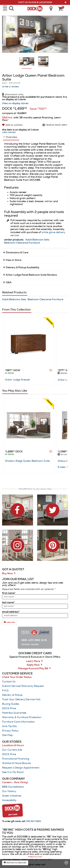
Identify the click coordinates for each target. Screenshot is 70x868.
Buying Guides (11, 704)
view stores (9, 132)
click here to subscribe (15, 863)
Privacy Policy (10, 731)
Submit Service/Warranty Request (23, 686)
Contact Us (9, 682)
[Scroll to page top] (35, 857)
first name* (9, 593)
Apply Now (33, 665)
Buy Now (7, 574)
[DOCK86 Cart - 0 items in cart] (60, 9)
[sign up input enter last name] (35, 606)
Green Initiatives (12, 796)
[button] (65, 2)
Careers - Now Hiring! (15, 782)
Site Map (7, 735)
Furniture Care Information (18, 722)
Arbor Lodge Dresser (18, 380)
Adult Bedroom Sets (37, 240)
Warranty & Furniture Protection (22, 717)
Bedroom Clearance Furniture (22, 243)
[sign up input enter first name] (35, 597)
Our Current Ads (12, 750)
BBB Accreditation (13, 787)
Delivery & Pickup (12, 695)
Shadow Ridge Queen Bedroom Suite (27, 461)
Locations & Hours (13, 745)
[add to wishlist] (13, 125)
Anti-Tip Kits (9, 726)
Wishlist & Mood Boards (16, 763)
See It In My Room (13, 772)
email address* (11, 612)
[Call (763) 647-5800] (33, 821)
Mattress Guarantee (14, 713)
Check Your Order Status (17, 677)
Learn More (33, 661)
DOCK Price (9, 708)
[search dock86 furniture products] (11, 9)
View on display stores (15, 103)
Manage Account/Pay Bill (33, 669)
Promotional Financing (16, 759)
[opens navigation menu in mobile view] (5, 8)
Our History (9, 791)
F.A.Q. (5, 691)
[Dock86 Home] (35, 8)
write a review (11, 87)
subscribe (9, 622)
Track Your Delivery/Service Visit (21, 700)
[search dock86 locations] (50, 8)
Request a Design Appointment (21, 768)
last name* (8, 603)
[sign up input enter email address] (35, 616)
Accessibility (9, 800)
